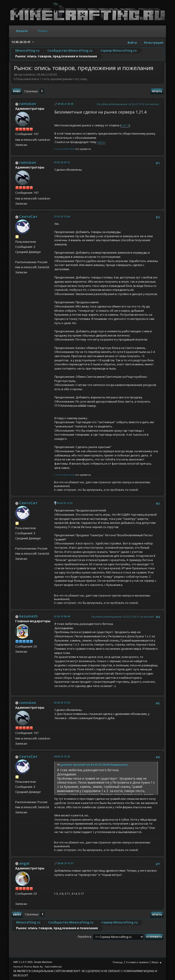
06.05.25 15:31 (65, 863)
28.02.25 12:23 (65, 503)
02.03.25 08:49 (62, 616)
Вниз (17, 91)
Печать (157, 91)
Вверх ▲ (157, 962)
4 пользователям (64, 149)
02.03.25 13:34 (62, 703)
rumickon (28, 104)
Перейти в (84, 937)
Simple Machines (43, 962)
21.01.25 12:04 (62, 216)
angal (24, 863)
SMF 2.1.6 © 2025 (23, 962)
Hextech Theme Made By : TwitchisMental (37, 967)
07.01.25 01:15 (62, 162)
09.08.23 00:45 (65, 104)
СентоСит (28, 217)
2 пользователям (64, 475)
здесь (101, 142)
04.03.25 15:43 (62, 756)
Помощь (118, 962)
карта (125, 125)
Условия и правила (137, 962)
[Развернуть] (119, 765)
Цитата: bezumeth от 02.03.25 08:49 (85, 765)
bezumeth (28, 616)
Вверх (17, 914)
